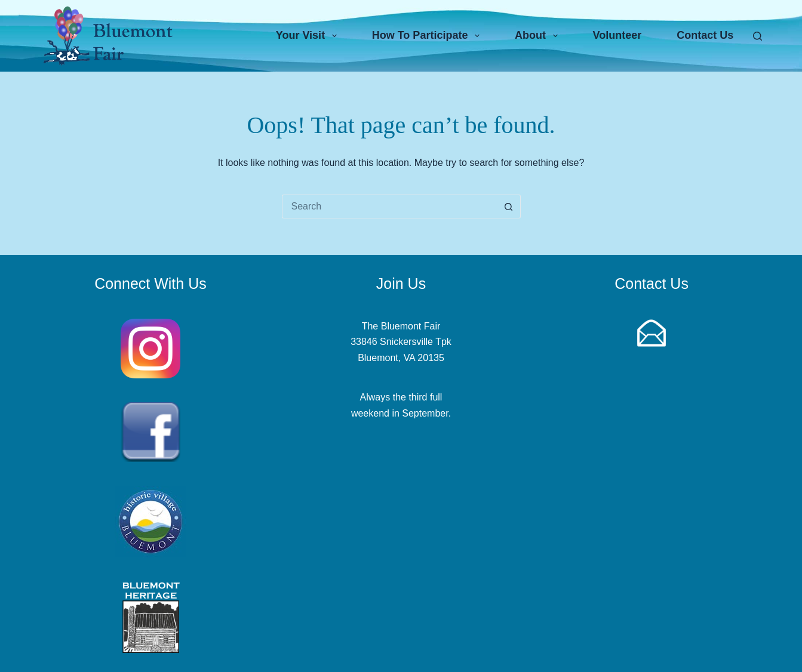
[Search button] (509, 206)
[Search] (758, 36)
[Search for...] (389, 206)
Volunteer (617, 35)
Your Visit (309, 36)
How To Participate (428, 36)
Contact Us (705, 35)
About (539, 36)
